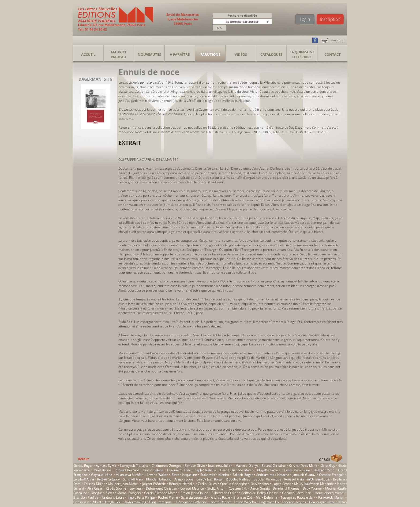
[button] (268, 22)
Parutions (210, 54)
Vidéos (241, 54)
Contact (333, 54)
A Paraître (180, 54)
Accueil (88, 54)
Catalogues (271, 54)
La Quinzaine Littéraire (302, 54)
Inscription (330, 19)
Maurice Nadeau (119, 54)
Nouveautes (149, 54)
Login (305, 19)
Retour (83, 459)
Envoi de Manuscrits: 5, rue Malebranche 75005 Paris (183, 19)
